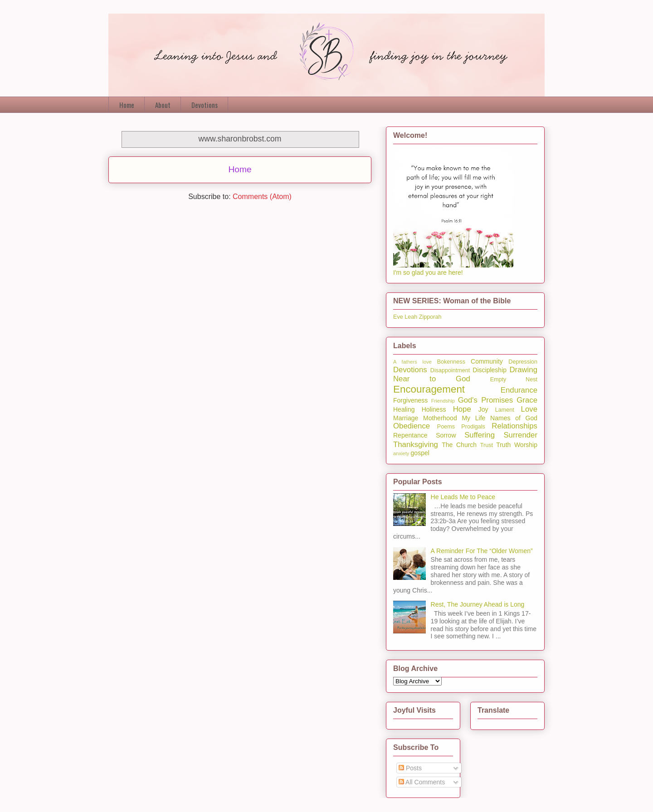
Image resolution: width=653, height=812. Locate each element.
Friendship (443, 401)
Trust (487, 445)
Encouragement (429, 389)
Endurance (519, 390)
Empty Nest (514, 379)
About (163, 105)
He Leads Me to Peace (463, 497)
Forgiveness (410, 400)
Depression (523, 362)
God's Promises (485, 400)
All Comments (422, 782)
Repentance (410, 435)
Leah (411, 317)
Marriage (406, 418)
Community (487, 361)
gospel (420, 453)
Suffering (480, 435)
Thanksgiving (416, 445)
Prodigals (473, 427)
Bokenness (451, 362)
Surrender (520, 435)
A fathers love (412, 362)
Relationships (514, 426)
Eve (398, 317)
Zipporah (430, 317)
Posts (410, 768)
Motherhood (440, 418)
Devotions (205, 105)
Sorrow (446, 435)
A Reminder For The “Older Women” (482, 551)
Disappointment (450, 370)
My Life (473, 418)
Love (529, 409)
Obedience (412, 426)
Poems (446, 427)
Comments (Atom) (262, 197)
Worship (526, 445)
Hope (462, 409)
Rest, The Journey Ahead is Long (478, 604)
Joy (483, 409)
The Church (459, 445)
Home (127, 105)
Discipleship (490, 370)
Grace (527, 400)
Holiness (434, 409)
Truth (503, 445)
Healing (404, 409)
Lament (505, 410)
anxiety (401, 453)
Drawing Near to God (465, 374)
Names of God (514, 418)
